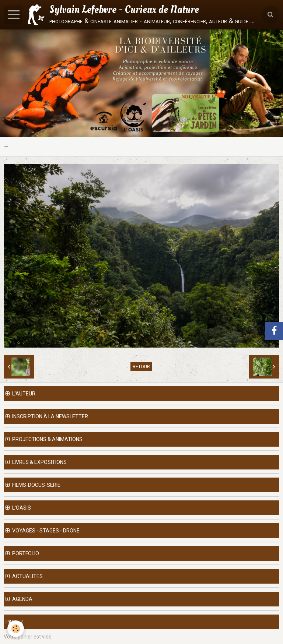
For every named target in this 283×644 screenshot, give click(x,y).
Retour (141, 367)
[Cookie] (16, 629)
